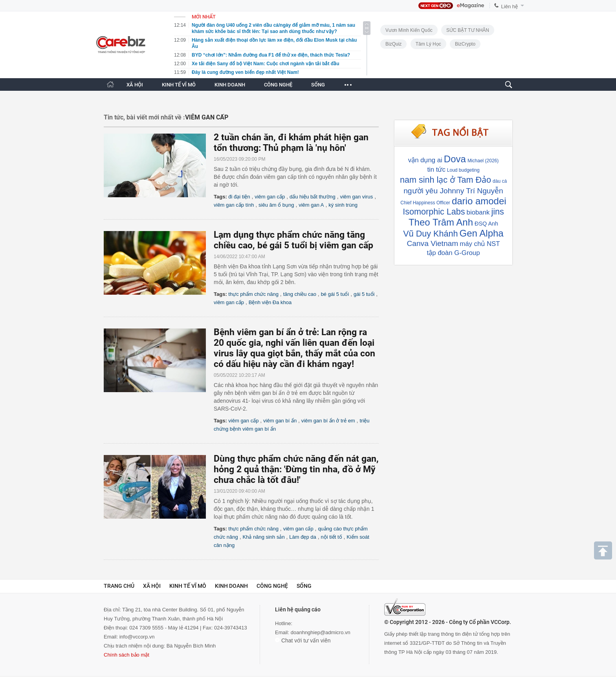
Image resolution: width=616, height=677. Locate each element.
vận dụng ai (425, 160)
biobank (478, 212)
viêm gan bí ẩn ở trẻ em (328, 421)
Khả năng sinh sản (263, 537)
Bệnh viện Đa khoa (270, 302)
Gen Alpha (482, 233)
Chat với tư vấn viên (303, 640)
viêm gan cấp (270, 197)
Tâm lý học (428, 44)
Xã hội (152, 586)
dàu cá (500, 181)
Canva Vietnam (432, 243)
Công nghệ (272, 586)
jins (497, 212)
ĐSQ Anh (486, 224)
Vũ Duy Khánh (430, 234)
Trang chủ (119, 586)
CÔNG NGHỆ (278, 85)
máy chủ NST (480, 244)
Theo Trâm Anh (441, 222)
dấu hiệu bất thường (313, 197)
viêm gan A (311, 205)
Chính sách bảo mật (126, 655)
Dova (455, 159)
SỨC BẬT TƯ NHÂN (468, 30)
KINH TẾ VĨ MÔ (179, 85)
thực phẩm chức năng (253, 294)
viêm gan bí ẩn (280, 421)
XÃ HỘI (135, 85)
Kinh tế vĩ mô (188, 586)
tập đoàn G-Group (454, 253)
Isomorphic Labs (434, 212)
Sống (304, 586)
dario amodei (479, 201)
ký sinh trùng (343, 205)
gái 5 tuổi (364, 294)
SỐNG (318, 85)
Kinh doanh (231, 586)
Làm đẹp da (302, 537)
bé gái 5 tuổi (335, 294)
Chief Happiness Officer (425, 203)
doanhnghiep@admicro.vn (321, 632)
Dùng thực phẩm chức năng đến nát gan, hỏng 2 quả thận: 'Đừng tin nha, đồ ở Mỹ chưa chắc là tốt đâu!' (296, 469)
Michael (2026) (483, 161)
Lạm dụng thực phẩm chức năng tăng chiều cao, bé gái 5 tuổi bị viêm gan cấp (293, 240)
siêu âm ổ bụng (276, 205)
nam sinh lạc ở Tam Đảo (445, 180)
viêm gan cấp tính (234, 205)
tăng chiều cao (300, 294)
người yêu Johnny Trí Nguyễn (453, 191)
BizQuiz (393, 44)
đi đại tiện (239, 197)
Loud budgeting (463, 170)
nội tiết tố (331, 537)
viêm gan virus (356, 197)
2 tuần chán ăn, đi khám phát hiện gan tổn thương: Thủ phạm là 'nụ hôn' (291, 143)
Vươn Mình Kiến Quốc (409, 30)
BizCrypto (465, 44)
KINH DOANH (230, 85)
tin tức (436, 170)
